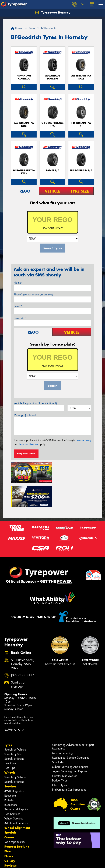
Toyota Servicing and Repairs (70, 747)
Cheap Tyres (59, 760)
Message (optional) (25, 415)
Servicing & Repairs (16, 785)
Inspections (11, 780)
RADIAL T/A (52, 170)
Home (17, 28)
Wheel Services (14, 794)
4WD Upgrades (14, 766)
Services (10, 762)
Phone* (33, 294)
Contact (10, 812)
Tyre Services (12, 789)
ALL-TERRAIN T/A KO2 (81, 77)
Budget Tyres (60, 756)
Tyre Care (10, 738)
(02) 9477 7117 (23, 650)
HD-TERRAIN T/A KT (81, 125)
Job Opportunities (15, 817)
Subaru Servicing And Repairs (70, 742)
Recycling (10, 771)
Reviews (10, 841)
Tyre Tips (10, 743)
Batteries (9, 775)
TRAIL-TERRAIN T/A (81, 170)
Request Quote (26, 454)
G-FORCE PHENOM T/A (52, 125)
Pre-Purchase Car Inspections (69, 765)
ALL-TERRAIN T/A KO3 (24, 125)
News (9, 831)
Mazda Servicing (62, 728)
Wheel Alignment (17, 803)
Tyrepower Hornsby (53, 13)
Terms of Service (28, 444)
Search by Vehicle (15, 725)
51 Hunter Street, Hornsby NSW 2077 (23, 639)
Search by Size (13, 729)
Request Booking (17, 822)
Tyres (8, 720)
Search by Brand (14, 734)
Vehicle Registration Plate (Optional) (35, 403)
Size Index (58, 737)
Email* (18, 306)
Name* (18, 283)
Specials (10, 808)
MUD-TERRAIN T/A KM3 (24, 172)
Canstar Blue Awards (65, 751)
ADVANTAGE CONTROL (24, 77)
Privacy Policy (84, 440)
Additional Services (16, 798)
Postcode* (20, 318)
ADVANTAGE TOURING (52, 77)
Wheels (10, 748)
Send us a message (18, 660)
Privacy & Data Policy (25, 859)
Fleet (8, 826)
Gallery (10, 836)
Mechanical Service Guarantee (71, 733)
